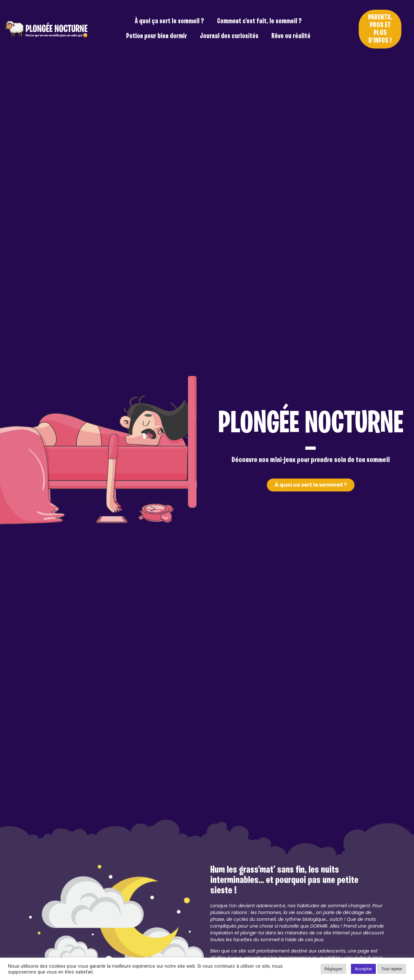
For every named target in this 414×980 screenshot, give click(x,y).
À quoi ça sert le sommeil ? (169, 22)
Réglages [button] (333, 969)
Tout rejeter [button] (392, 969)
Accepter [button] (363, 969)
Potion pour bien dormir (157, 36)
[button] (380, 29)
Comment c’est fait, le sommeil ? (259, 22)
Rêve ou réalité (291, 36)
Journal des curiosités (229, 36)
